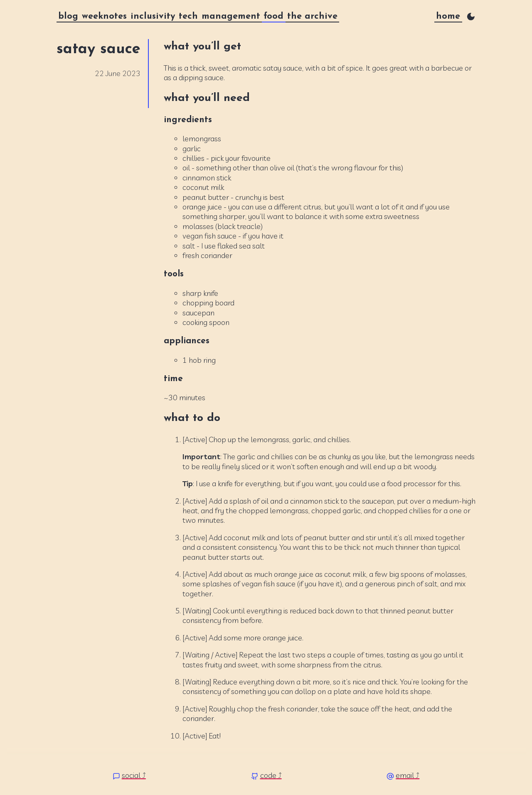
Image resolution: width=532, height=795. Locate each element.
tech (188, 16)
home (448, 16)
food (273, 16)
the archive (312, 16)
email (405, 775)
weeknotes (104, 16)
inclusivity (153, 16)
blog (68, 16)
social (131, 775)
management (231, 16)
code (268, 775)
